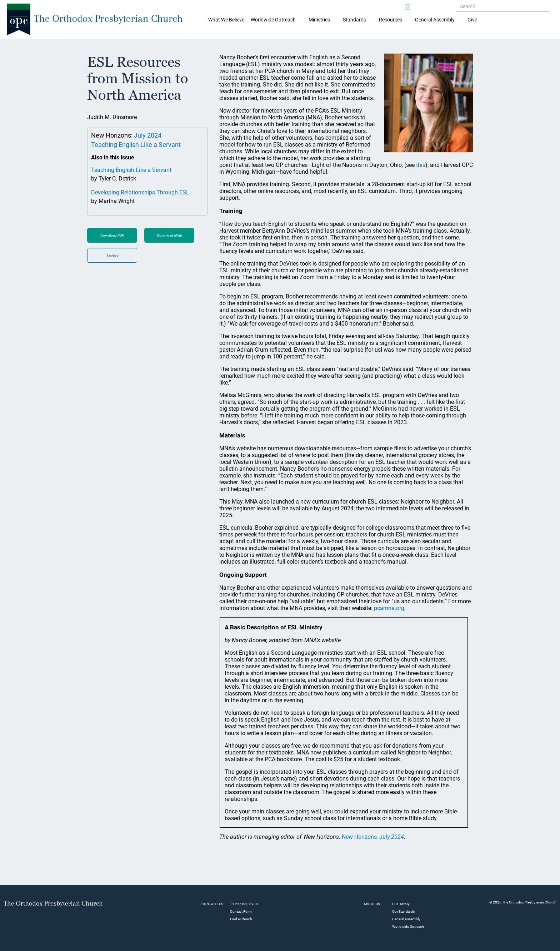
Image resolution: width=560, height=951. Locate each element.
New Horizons (373, 837)
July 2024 (148, 135)
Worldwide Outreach (408, 927)
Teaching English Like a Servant (136, 145)
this (421, 165)
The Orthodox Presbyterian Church (108, 18)
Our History (401, 904)
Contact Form (241, 912)
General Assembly (435, 20)
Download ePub (169, 235)
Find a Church (241, 919)
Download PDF (112, 235)
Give (472, 20)
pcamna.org (389, 608)
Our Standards (403, 912)
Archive (112, 255)
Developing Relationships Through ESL (140, 192)
